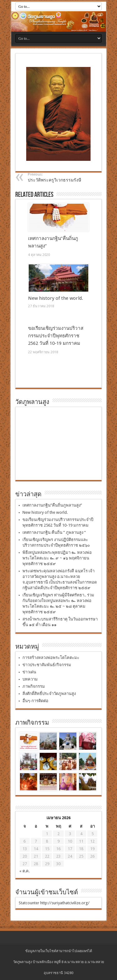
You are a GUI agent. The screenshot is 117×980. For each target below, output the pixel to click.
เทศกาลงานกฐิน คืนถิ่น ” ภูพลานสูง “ (54, 532)
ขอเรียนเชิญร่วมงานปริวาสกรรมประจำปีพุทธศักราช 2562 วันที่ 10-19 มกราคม (56, 336)
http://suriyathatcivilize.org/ (65, 903)
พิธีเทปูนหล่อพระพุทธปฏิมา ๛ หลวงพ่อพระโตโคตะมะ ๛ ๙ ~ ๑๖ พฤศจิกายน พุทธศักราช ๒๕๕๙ (57, 558)
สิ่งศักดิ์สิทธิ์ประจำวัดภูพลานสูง (49, 694)
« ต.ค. (24, 871)
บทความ (30, 679)
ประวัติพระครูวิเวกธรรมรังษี (66, 177)
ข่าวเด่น (29, 672)
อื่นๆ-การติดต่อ (35, 701)
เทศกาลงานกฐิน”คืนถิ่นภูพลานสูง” (52, 505)
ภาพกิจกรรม (34, 686)
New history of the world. (56, 298)
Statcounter (29, 903)
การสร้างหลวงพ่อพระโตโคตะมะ (51, 658)
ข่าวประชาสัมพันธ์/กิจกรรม (47, 665)
